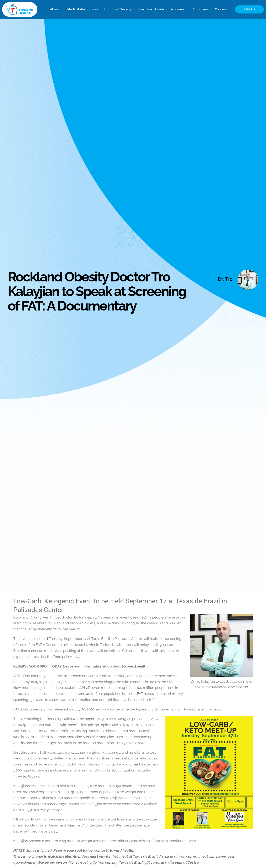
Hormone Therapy (118, 9)
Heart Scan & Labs (151, 9)
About (56, 9)
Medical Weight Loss (83, 9)
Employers (201, 9)
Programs (179, 9)
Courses (222, 9)
